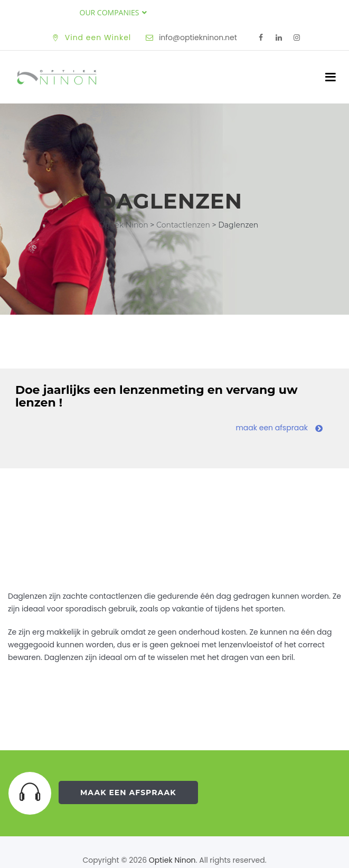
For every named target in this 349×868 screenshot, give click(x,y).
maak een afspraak (279, 428)
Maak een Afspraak (128, 792)
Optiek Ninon (172, 860)
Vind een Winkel (98, 37)
